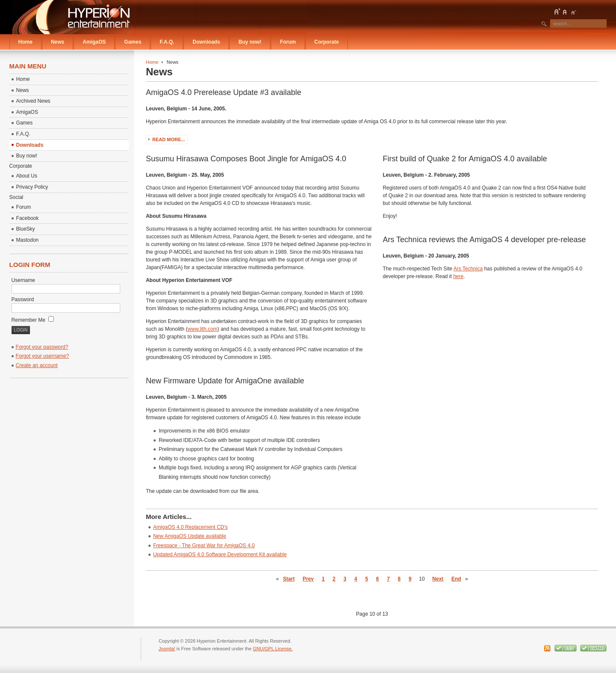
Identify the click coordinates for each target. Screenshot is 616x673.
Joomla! (167, 649)
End (456, 579)
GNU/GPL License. (273, 649)
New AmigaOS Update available (190, 536)
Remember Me (33, 320)
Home (152, 62)
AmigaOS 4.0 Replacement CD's (190, 527)
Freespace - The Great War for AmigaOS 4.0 (204, 546)
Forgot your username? (43, 356)
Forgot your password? (42, 347)
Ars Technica (468, 269)
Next (438, 579)
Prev (308, 579)
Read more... (169, 139)
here (458, 276)
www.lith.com (202, 329)
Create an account (37, 365)
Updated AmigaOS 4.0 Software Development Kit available (220, 554)
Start (289, 579)
